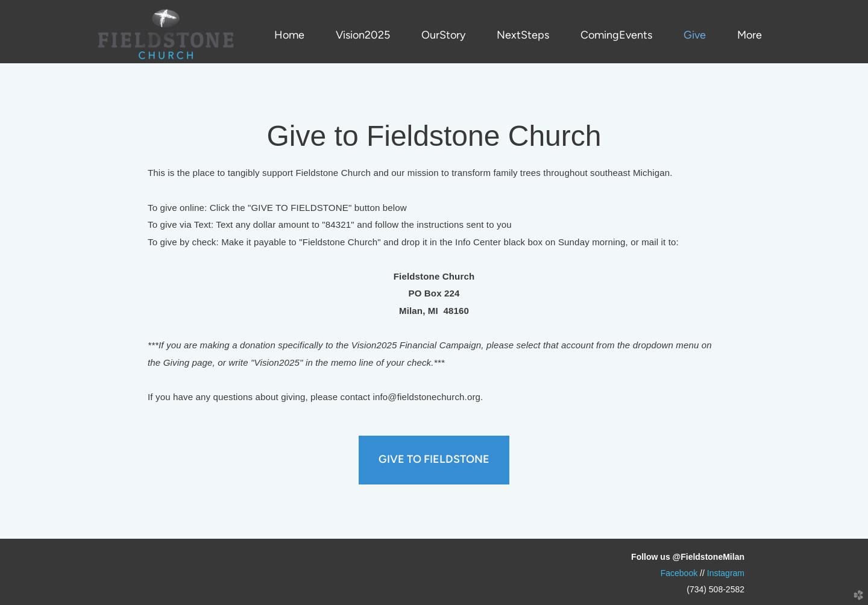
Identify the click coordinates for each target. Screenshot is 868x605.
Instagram (726, 573)
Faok (679, 573)
